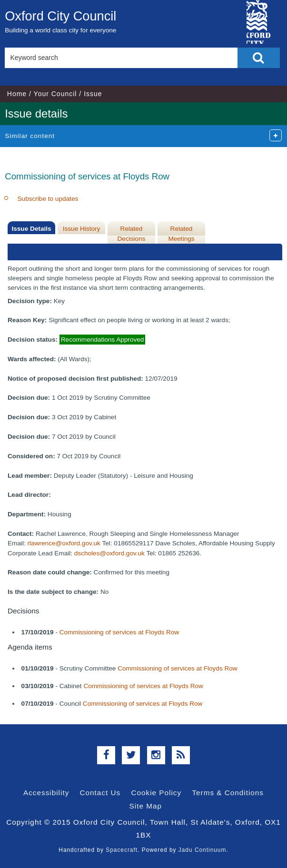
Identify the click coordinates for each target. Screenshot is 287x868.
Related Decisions (132, 233)
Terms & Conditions (228, 793)
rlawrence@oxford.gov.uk (64, 543)
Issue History (82, 229)
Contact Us (100, 793)
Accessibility (46, 793)
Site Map (146, 806)
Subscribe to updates (48, 199)
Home (17, 94)
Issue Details (31, 229)
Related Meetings (181, 233)
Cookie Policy (156, 793)
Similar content (30, 136)
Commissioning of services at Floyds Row (119, 632)
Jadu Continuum (203, 850)
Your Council (55, 94)
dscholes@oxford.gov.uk (109, 553)
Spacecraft (122, 850)
